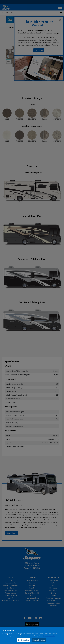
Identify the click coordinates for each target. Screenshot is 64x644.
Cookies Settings (23, 640)
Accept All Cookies (39, 640)
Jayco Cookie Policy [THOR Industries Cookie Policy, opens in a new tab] (49, 636)
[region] (32, 636)
